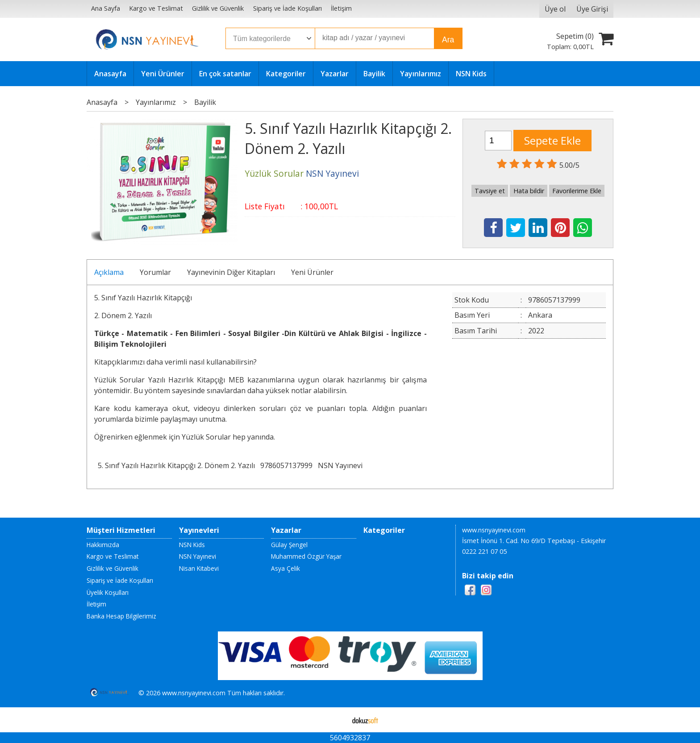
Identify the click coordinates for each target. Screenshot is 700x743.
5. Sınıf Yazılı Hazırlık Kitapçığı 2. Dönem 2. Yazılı (176, 465)
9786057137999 (286, 465)
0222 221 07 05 (484, 551)
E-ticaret (336, 720)
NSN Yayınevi (340, 465)
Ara (448, 40)
